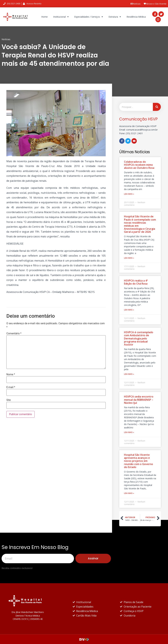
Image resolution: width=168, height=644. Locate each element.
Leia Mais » (129, 194)
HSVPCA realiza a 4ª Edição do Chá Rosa (136, 282)
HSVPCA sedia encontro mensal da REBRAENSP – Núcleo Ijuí (139, 400)
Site (9, 400)
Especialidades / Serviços (89, 17)
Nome (11, 374)
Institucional (61, 17)
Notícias (136, 4)
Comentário (14, 334)
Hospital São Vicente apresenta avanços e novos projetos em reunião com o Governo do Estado (139, 461)
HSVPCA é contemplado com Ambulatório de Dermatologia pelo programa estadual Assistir (139, 338)
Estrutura (115, 17)
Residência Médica (136, 17)
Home (44, 17)
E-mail (11, 387)
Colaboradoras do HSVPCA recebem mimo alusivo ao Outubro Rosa (139, 165)
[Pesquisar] (157, 107)
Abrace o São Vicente (155, 4)
